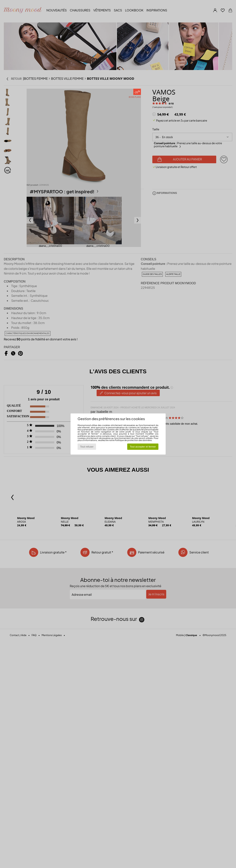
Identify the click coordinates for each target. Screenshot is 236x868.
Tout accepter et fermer (143, 447)
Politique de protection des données (133, 440)
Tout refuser (87, 447)
